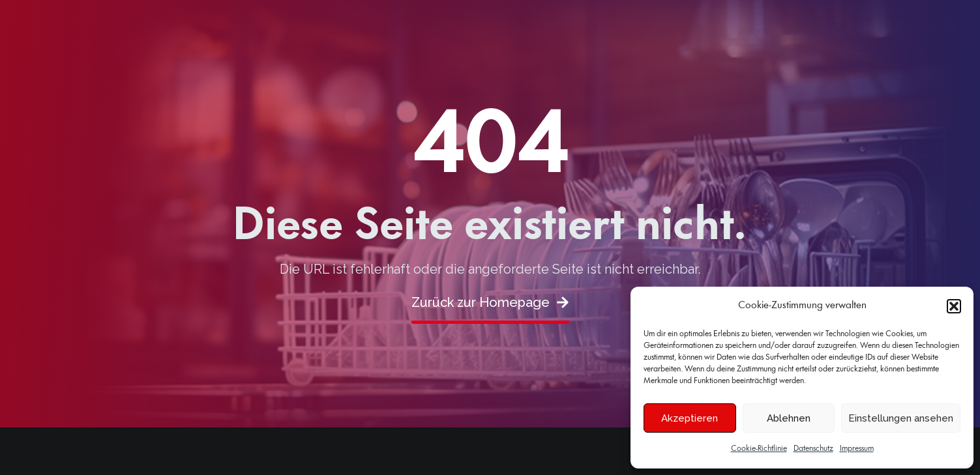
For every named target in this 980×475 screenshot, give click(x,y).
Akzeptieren (690, 418)
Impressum (857, 449)
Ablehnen (789, 418)
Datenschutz (813, 449)
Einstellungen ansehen (901, 418)
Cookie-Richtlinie (759, 449)
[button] (954, 306)
